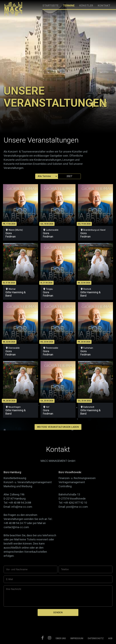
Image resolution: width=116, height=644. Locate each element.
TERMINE (69, 6)
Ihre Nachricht (14, 589)
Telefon (65, 569)
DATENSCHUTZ (96, 638)
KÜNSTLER (86, 6)
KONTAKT (104, 6)
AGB (110, 638)
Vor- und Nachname (17, 569)
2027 (69, 176)
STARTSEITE (50, 6)
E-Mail (9, 579)
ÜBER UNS (61, 638)
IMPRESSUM (77, 638)
